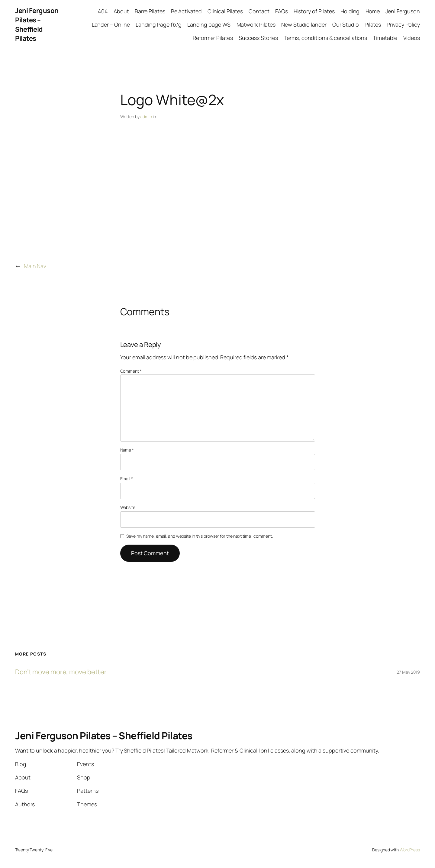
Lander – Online (111, 24)
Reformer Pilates (213, 38)
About (121, 11)
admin (146, 117)
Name (127, 450)
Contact (259, 11)
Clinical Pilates (225, 11)
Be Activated (186, 11)
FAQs (282, 11)
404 (103, 11)
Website (128, 507)
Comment (131, 371)
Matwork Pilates (256, 24)
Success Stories (258, 38)
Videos (412, 38)
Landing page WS (209, 24)
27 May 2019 (408, 672)
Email (127, 479)
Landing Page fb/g (158, 24)
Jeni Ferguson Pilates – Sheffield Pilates (37, 24)
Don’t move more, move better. (61, 672)
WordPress (410, 850)
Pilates (373, 24)
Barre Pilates (150, 11)
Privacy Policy (403, 24)
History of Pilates (314, 11)
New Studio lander (304, 24)
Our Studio (346, 24)
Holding (350, 11)
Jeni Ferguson (403, 11)
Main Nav (35, 266)
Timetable (385, 38)
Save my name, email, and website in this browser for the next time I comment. (199, 536)
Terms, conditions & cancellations (325, 38)
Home (373, 11)
